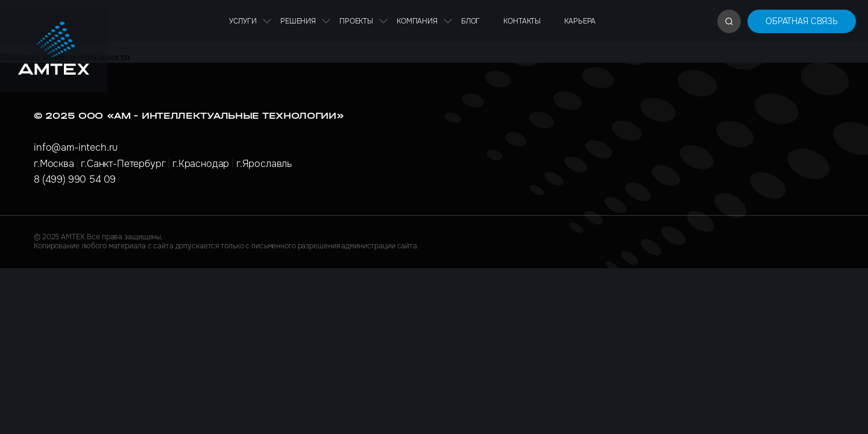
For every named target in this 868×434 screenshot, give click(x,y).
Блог (470, 21)
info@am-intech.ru (76, 147)
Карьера (580, 21)
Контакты (522, 21)
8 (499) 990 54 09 (75, 179)
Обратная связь (802, 21)
